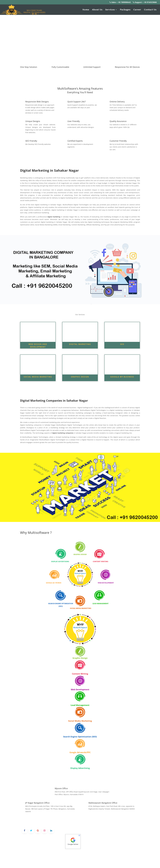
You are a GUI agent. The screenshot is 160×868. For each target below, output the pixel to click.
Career (137, 10)
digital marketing (54, 217)
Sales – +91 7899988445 (120, 2)
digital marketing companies (63, 433)
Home (86, 10)
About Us (97, 10)
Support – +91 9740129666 (145, 2)
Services (110, 10)
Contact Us (150, 10)
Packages (125, 10)
